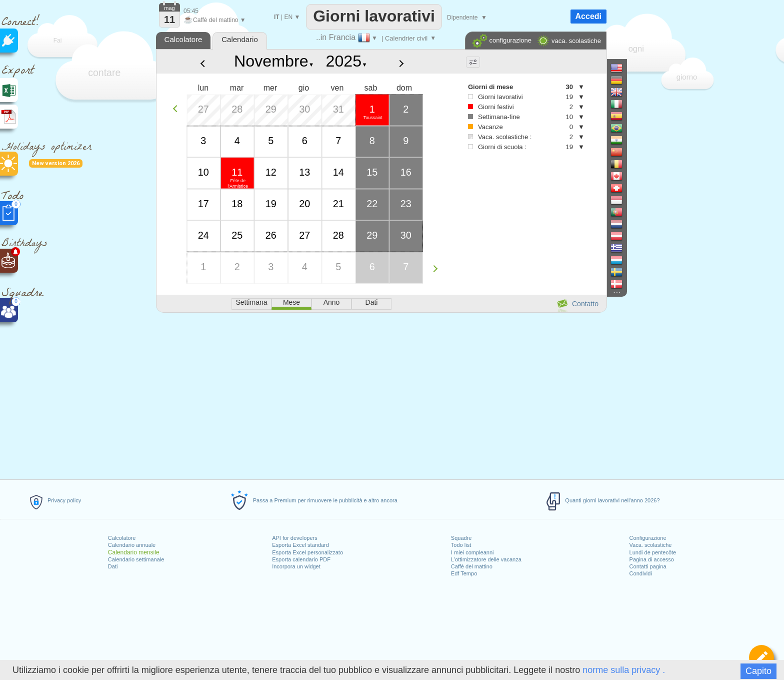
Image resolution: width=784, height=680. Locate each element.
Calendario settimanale (136, 559)
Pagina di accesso (652, 559)
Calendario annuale (132, 545)
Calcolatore (122, 538)
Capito (758, 671)
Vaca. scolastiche (651, 545)
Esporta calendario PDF (301, 559)
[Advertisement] (381, 394)
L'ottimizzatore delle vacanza (486, 559)
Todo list (461, 545)
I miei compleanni (472, 552)
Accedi (588, 16)
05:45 (191, 11)
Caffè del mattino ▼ (215, 20)
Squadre (461, 538)
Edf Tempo (464, 573)
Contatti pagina (648, 566)
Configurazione (648, 538)
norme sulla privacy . (624, 670)
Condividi (641, 573)
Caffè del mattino (472, 566)
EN (288, 17)
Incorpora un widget (296, 566)
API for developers (295, 538)
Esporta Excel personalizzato (307, 552)
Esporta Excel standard (300, 545)
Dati (113, 566)
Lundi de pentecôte (653, 552)
